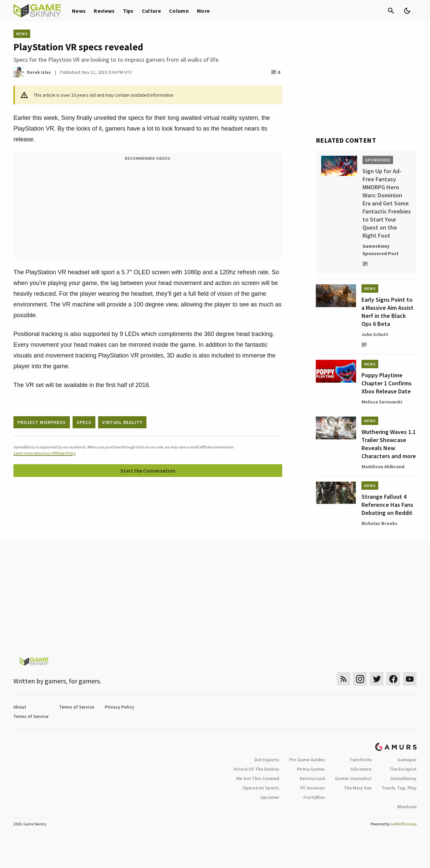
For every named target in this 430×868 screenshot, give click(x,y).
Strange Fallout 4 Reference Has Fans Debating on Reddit (387, 505)
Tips (128, 11)
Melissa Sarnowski (382, 402)
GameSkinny (403, 778)
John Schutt (375, 334)
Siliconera (361, 769)
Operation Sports (261, 788)
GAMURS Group (404, 824)
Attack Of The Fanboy (256, 769)
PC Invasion (313, 788)
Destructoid (312, 778)
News (79, 11)
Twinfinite (360, 760)
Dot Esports (267, 760)
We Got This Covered (258, 778)
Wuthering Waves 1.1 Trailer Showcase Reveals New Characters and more (389, 444)
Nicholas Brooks (379, 523)
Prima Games (311, 769)
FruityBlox (314, 797)
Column (179, 11)
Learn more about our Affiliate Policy (45, 453)
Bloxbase (407, 807)
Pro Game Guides (307, 760)
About (20, 707)
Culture (151, 11)
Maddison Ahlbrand (383, 467)
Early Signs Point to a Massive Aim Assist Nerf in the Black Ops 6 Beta (388, 312)
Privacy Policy (119, 707)
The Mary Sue (358, 788)
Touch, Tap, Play (399, 788)
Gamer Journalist (353, 778)
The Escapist (403, 769)
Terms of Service (77, 707)
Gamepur (407, 760)
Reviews (104, 11)
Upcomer (270, 797)
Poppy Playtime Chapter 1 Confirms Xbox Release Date (386, 383)
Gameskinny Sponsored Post (381, 250)
